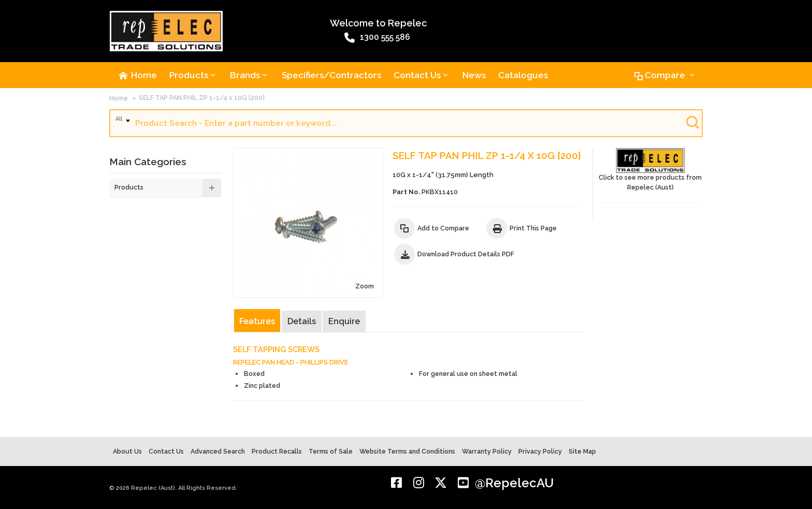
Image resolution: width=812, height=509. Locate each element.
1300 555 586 (377, 38)
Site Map (582, 451)
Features (257, 321)
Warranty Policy (487, 451)
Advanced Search (218, 451)
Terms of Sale (331, 451)
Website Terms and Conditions (407, 451)
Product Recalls (277, 451)
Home (119, 98)
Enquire (344, 321)
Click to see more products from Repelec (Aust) (650, 170)
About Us (127, 451)
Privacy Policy (540, 451)
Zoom (365, 286)
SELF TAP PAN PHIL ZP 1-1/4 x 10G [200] (202, 98)
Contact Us (166, 451)
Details (302, 321)
